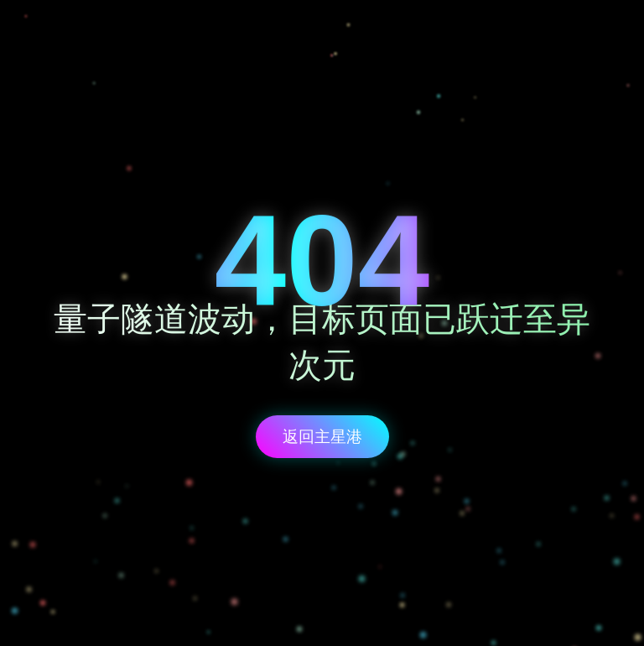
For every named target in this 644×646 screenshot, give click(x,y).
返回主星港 (322, 437)
